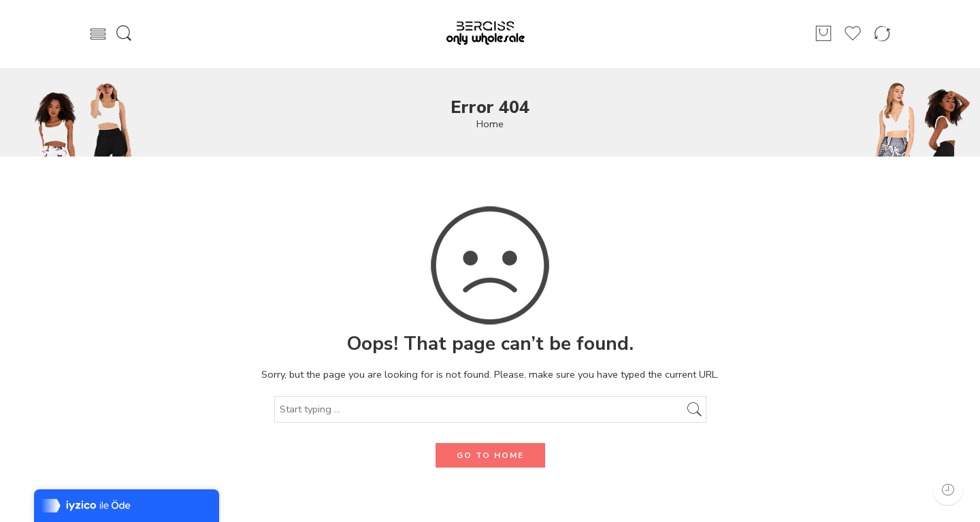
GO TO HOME (490, 455)
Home (490, 124)
